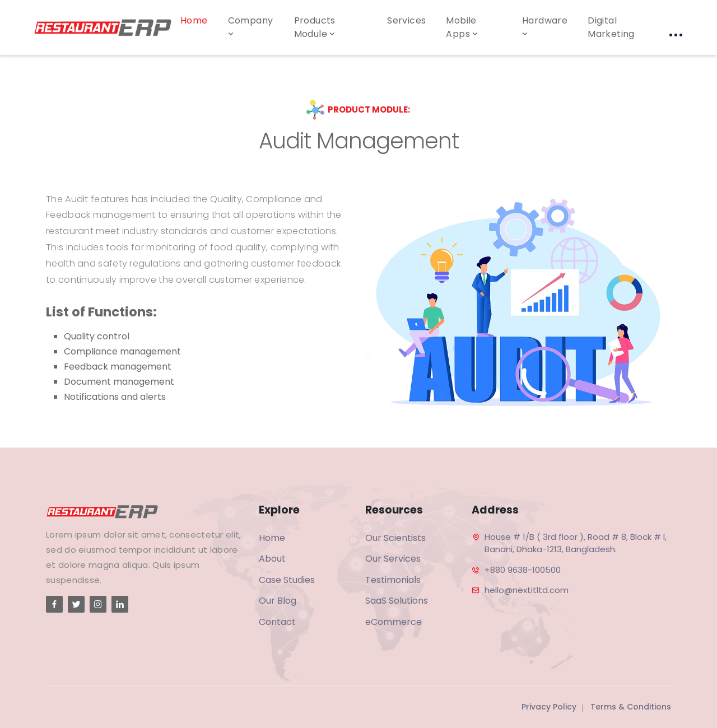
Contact (277, 622)
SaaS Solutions (397, 601)
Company (251, 26)
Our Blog (278, 601)
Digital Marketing (611, 27)
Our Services (393, 559)
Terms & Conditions (631, 707)
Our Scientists (395, 538)
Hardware (545, 26)
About (272, 559)
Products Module (316, 27)
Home (194, 20)
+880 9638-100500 (523, 570)
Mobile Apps (463, 27)
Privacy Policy (549, 707)
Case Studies (287, 580)
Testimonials (393, 580)
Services (406, 20)
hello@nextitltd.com (527, 590)
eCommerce (394, 622)
